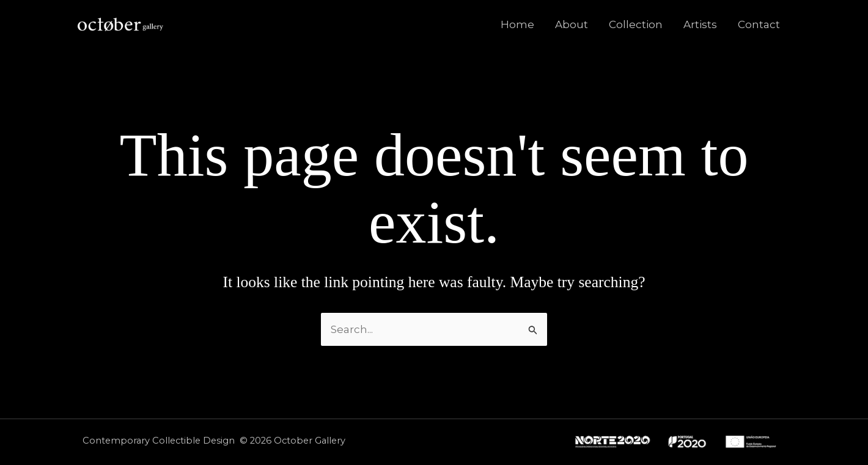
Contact (759, 24)
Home (517, 24)
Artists (700, 24)
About (572, 24)
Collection (636, 24)
